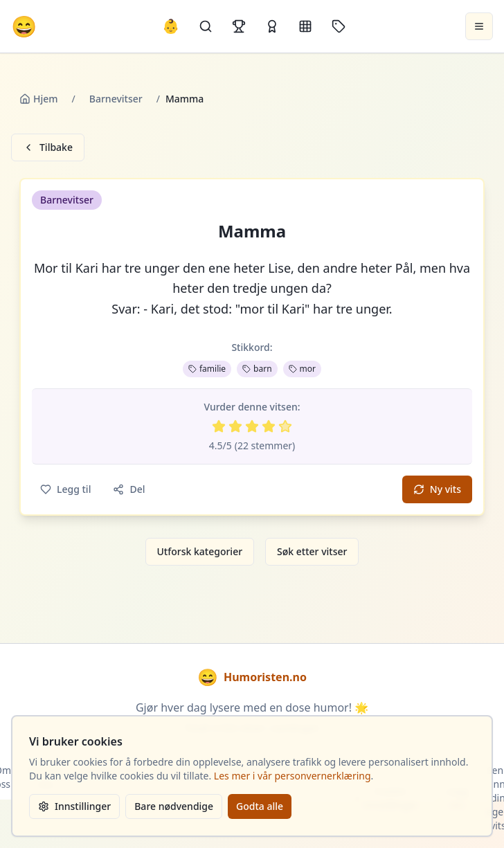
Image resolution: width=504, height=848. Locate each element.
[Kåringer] (272, 26)
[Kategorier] (305, 26)
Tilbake (48, 147)
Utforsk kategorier (200, 551)
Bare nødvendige (174, 806)
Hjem (39, 99)
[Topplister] (239, 26)
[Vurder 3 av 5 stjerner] (252, 426)
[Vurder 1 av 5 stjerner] (219, 426)
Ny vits (437, 489)
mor (302, 369)
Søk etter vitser (312, 551)
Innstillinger (74, 806)
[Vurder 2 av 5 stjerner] (235, 426)
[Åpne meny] (479, 26)
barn (257, 369)
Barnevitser (116, 99)
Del (129, 489)
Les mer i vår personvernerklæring (292, 776)
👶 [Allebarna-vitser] (171, 26)
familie (207, 369)
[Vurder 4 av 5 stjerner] (269, 426)
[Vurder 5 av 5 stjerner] (285, 426)
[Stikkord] (339, 26)
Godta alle (260, 806)
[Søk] (206, 26)
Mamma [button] (252, 231)
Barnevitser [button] (67, 200)
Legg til (65, 489)
